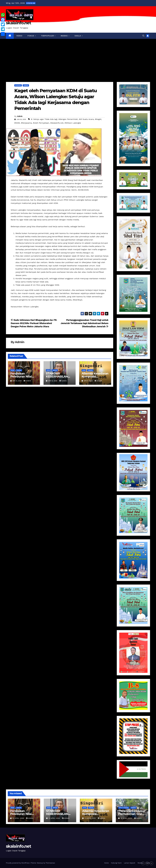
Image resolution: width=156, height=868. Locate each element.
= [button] (151, 863)
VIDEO (19, 36)
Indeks (65, 36)
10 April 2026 (127, 818)
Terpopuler (48, 36)
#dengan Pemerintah (68, 119)
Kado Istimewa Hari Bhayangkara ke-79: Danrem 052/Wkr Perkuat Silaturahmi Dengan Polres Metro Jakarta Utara (34, 323)
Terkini (26, 85)
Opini (13, 370)
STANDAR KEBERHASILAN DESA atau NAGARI (59, 376)
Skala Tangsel (124, 808)
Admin (20, 116)
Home (106, 863)
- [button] (143, 863)
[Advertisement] (78, 57)
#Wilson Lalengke (73, 123)
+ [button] (147, 863)
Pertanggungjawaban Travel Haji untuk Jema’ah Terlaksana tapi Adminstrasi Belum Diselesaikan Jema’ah (85, 323)
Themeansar (50, 863)
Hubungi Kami (116, 863)
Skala (78, 36)
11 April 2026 (90, 818)
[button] (143, 36)
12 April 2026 (18, 818)
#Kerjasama (26, 123)
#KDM (17, 123)
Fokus (31, 36)
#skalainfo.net (57, 123)
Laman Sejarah (130, 863)
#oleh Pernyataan (41, 123)
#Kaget (98, 119)
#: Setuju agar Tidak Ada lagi (44, 119)
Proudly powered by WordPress (18, 863)
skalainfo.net (18, 23)
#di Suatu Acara (86, 119)
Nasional (18, 85)
